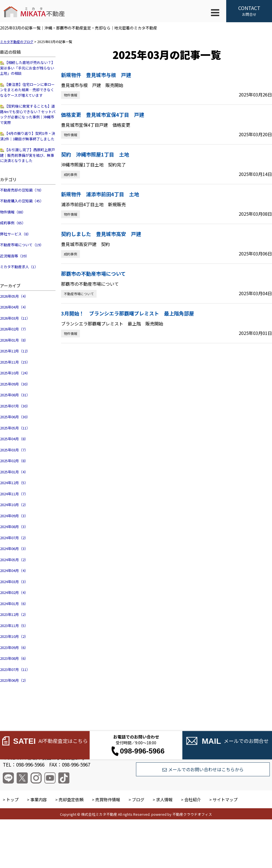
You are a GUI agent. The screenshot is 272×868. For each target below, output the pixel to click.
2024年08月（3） (14, 527)
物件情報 (70, 95)
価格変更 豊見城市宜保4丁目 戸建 (103, 115)
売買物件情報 (108, 799)
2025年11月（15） (15, 362)
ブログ (138, 799)
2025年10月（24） (15, 373)
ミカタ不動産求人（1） (19, 267)
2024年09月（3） (14, 516)
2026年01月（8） (14, 340)
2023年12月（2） (14, 614)
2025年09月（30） (15, 384)
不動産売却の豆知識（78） (22, 190)
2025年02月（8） (14, 461)
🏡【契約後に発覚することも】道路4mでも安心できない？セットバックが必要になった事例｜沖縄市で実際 (28, 114)
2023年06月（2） (14, 680)
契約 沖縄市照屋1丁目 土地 (95, 154)
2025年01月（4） (14, 472)
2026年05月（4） (14, 296)
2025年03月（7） (14, 450)
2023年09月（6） (14, 647)
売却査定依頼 (71, 799)
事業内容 (39, 799)
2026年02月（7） (14, 329)
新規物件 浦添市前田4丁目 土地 (100, 194)
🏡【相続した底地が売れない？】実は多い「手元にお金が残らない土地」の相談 (27, 68)
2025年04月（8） (14, 439)
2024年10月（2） (14, 505)
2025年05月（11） (15, 428)
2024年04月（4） (14, 570)
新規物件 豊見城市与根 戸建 (96, 75)
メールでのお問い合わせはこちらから (203, 769)
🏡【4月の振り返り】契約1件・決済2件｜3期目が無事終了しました (28, 136)
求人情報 (164, 799)
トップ (12, 799)
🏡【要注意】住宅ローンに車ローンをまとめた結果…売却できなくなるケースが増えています (27, 90)
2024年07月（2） (14, 538)
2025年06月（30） (15, 417)
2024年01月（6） (14, 604)
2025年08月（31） (15, 395)
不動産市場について (79, 294)
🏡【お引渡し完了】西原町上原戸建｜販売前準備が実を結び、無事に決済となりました (27, 155)
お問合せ (249, 11)
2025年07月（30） (15, 406)
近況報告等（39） (15, 256)
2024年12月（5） (14, 483)
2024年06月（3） (14, 549)
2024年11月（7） (14, 494)
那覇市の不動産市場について (93, 273)
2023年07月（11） (15, 669)
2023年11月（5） (14, 625)
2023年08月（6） (14, 658)
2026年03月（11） (15, 318)
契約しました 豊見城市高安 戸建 (101, 234)
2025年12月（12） (15, 351)
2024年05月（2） (14, 560)
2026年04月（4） (14, 307)
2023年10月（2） (14, 636)
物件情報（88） (13, 212)
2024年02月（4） (14, 592)
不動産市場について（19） (22, 245)
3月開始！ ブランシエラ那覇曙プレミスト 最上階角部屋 (128, 313)
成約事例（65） (13, 223)
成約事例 (70, 174)
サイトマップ (225, 799)
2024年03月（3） (14, 582)
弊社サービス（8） (15, 234)
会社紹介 (193, 799)
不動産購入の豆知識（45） (22, 201)
